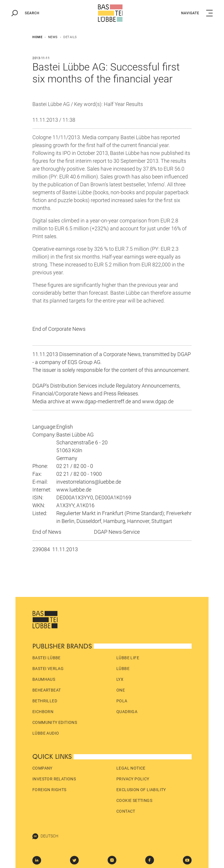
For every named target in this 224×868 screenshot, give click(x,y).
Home (37, 37)
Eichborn (43, 712)
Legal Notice (131, 768)
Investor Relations (54, 779)
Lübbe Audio (46, 733)
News (53, 37)
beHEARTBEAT (47, 690)
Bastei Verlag (48, 669)
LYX (120, 679)
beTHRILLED (45, 701)
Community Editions (55, 722)
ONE (121, 690)
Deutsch (45, 836)
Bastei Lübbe (47, 658)
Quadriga (127, 712)
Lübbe (123, 669)
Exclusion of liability (141, 790)
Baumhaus (44, 679)
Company (42, 768)
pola (122, 701)
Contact (126, 811)
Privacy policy (133, 779)
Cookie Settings (134, 800)
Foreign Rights (49, 790)
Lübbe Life (128, 658)
